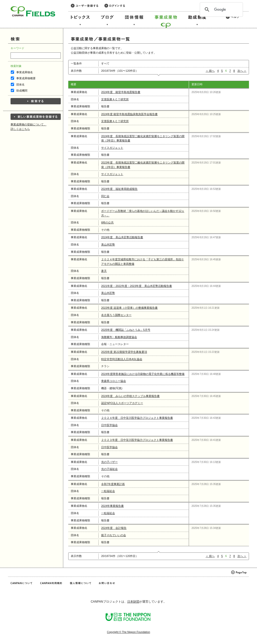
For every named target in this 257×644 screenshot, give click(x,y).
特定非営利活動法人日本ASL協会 (122, 359)
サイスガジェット (112, 148)
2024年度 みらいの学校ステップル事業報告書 (130, 396)
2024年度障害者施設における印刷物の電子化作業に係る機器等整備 (143, 374)
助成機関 (22, 91)
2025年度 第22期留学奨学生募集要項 (124, 352)
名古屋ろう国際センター (116, 315)
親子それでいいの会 (114, 535)
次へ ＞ (242, 71)
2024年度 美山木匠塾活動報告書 (122, 237)
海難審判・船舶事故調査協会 (119, 337)
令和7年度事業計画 (113, 484)
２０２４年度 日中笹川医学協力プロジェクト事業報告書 (137, 418)
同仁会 (105, 196)
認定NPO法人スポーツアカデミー (122, 403)
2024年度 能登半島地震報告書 (121, 92)
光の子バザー (109, 462)
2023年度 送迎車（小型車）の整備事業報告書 (130, 308)
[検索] (221, 10)
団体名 (20, 85)
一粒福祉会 (108, 491)
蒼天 (104, 271)
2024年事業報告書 (112, 506)
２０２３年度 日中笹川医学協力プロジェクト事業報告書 (137, 440)
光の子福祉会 (109, 469)
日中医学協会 (109, 425)
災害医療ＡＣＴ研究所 (115, 99)
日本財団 (133, 602)
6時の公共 (107, 222)
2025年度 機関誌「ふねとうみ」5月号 (126, 330)
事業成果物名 (25, 72)
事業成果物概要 (26, 78)
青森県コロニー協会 (114, 381)
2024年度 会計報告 (114, 528)
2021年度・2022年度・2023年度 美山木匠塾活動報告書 (137, 286)
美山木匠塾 (108, 245)
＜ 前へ (210, 71)
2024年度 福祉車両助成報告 (119, 189)
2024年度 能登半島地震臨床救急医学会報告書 (130, 114)
